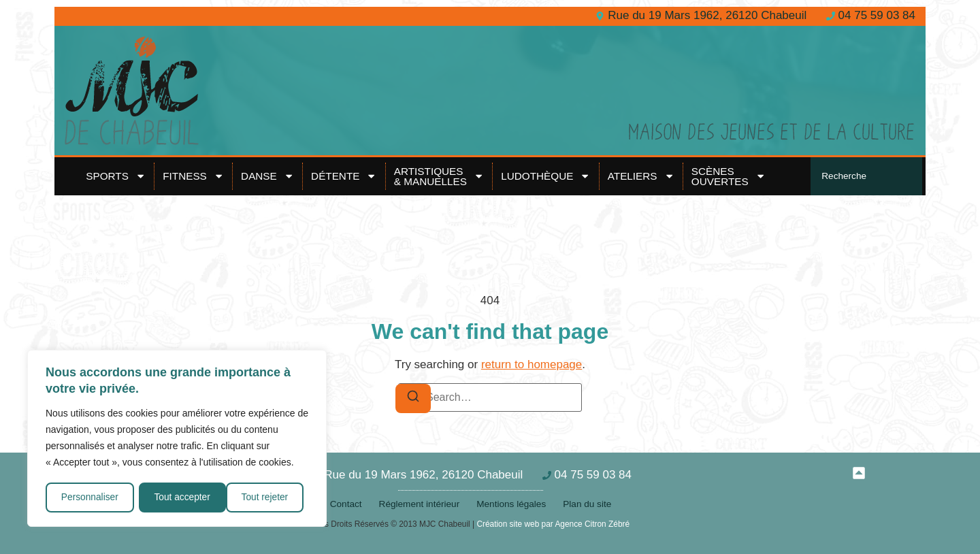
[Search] (413, 398)
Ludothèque (546, 176)
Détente (344, 176)
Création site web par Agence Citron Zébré (553, 524)
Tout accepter (265, 498)
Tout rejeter (178, 498)
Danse (267, 176)
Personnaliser (90, 498)
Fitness (193, 176)
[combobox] (866, 176)
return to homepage (532, 364)
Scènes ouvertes (729, 176)
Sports (116, 176)
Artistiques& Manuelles (439, 176)
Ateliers (641, 176)
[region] (177, 439)
